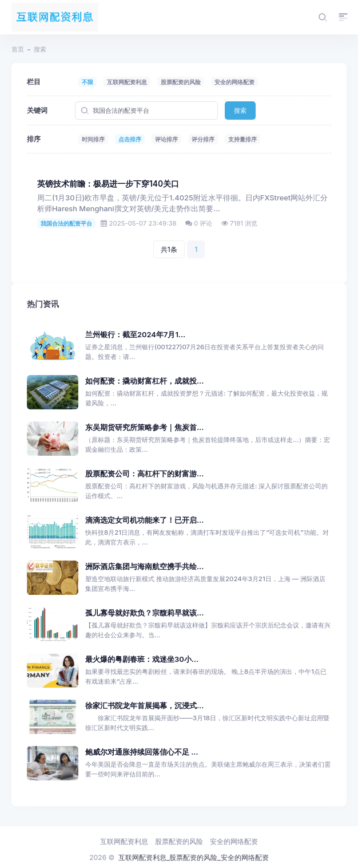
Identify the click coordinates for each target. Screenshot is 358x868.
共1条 (169, 249)
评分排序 (203, 139)
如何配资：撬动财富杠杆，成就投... (144, 381)
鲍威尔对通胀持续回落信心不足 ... (142, 752)
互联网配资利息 (127, 82)
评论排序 (166, 139)
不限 (87, 82)
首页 (18, 49)
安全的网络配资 (234, 82)
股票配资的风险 (181, 82)
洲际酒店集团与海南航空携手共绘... (144, 567)
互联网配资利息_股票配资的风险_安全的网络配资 (194, 857)
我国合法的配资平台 (66, 223)
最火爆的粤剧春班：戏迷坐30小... (142, 659)
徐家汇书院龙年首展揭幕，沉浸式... (144, 706)
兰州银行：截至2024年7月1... (135, 335)
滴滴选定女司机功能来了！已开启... (144, 520)
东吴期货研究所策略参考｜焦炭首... (144, 427)
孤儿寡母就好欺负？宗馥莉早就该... (144, 613)
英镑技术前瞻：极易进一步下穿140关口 (108, 184)
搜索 (240, 111)
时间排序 (93, 139)
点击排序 (130, 139)
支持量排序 (242, 139)
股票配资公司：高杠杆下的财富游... (144, 474)
